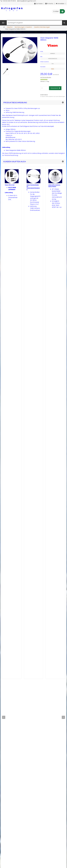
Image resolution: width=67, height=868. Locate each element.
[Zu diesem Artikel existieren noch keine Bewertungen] (9, 468)
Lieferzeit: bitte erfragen (33, 478)
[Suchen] (64, 23)
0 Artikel (56, 11)
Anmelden (60, 4)
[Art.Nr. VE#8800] (53, 52)
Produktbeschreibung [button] (15, 103)
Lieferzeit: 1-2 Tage (45, 81)
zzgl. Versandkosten (46, 77)
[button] (33, 162)
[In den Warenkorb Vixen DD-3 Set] (15, 673)
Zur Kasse (38, 4)
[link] (53, 96)
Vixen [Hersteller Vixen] (53, 69)
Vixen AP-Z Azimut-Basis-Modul (54, 186)
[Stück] (44, 88)
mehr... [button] (9, 673)
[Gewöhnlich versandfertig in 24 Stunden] (44, 80)
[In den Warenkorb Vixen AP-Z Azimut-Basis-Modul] (59, 673)
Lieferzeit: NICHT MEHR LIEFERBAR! (12, 478)
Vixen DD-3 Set (10, 185)
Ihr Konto (49, 4)
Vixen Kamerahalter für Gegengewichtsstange (33, 187)
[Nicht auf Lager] (8, 477)
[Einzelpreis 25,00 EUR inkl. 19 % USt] (53, 74)
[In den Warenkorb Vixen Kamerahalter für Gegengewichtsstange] (37, 673)
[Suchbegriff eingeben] (34, 23)
